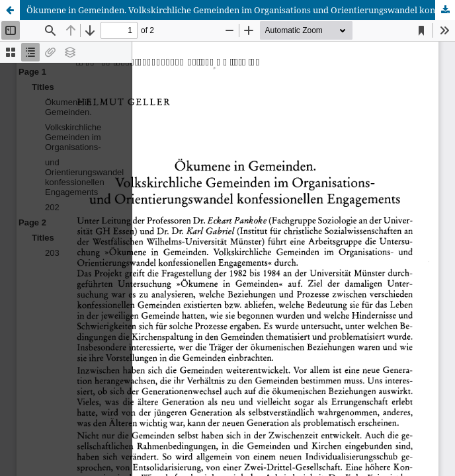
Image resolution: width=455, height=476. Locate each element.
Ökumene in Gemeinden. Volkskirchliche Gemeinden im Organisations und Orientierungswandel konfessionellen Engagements (241, 10)
